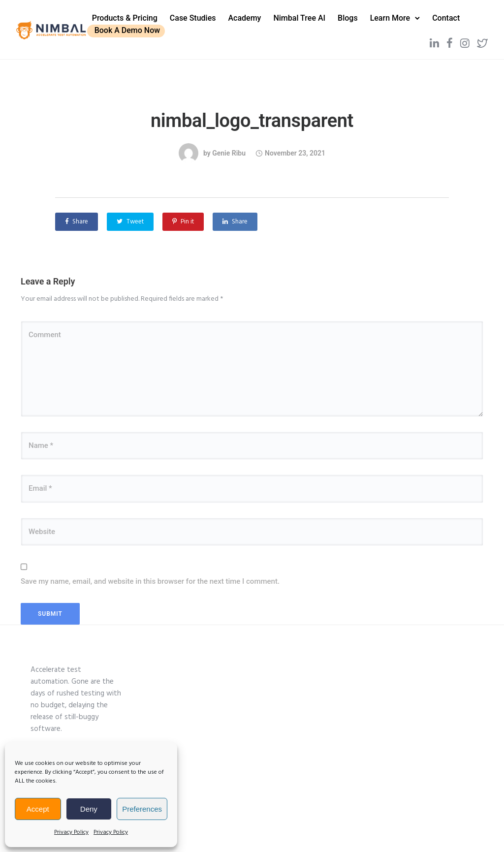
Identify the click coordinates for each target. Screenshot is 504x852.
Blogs (358, 16)
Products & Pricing (135, 16)
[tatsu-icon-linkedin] (420, 40)
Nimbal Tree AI (310, 16)
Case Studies (203, 16)
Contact (116, 28)
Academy (255, 16)
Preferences (142, 809)
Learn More (400, 16)
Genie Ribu (229, 147)
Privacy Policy (71, 832)
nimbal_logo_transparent (252, 115)
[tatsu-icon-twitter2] (468, 40)
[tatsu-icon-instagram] (451, 40)
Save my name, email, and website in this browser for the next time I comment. (150, 576)
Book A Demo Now (177, 28)
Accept (38, 809)
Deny (89, 809)
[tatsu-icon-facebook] (435, 40)
